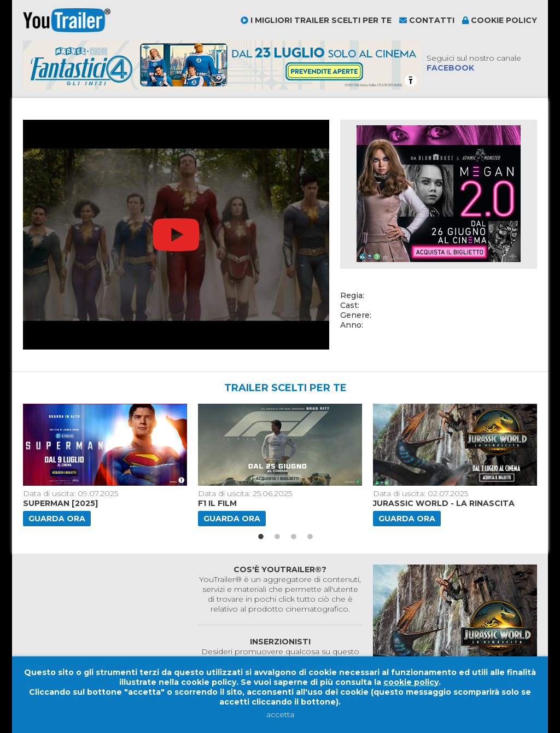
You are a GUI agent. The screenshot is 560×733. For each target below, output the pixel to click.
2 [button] (277, 537)
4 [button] (310, 537)
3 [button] (294, 537)
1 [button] (261, 537)
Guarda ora (57, 519)
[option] (106, 465)
